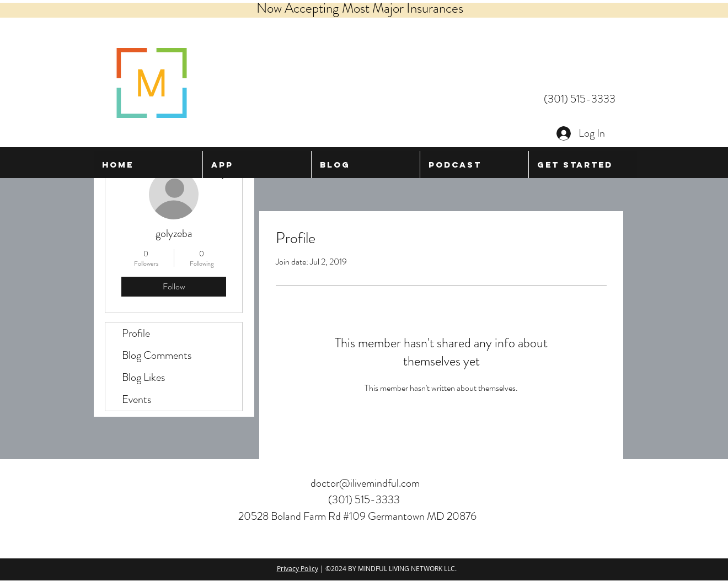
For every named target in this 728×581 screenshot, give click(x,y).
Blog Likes (143, 377)
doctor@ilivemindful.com (365, 483)
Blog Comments (157, 355)
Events (136, 399)
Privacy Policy (298, 568)
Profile (136, 333)
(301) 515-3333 (580, 99)
